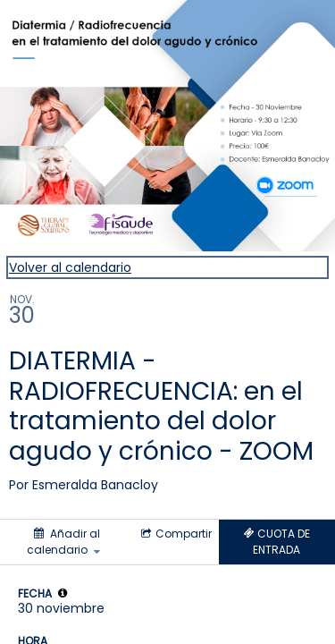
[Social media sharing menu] (175, 534)
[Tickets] (277, 542)
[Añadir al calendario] (65, 542)
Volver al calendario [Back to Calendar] (70, 267)
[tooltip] (63, 593)
